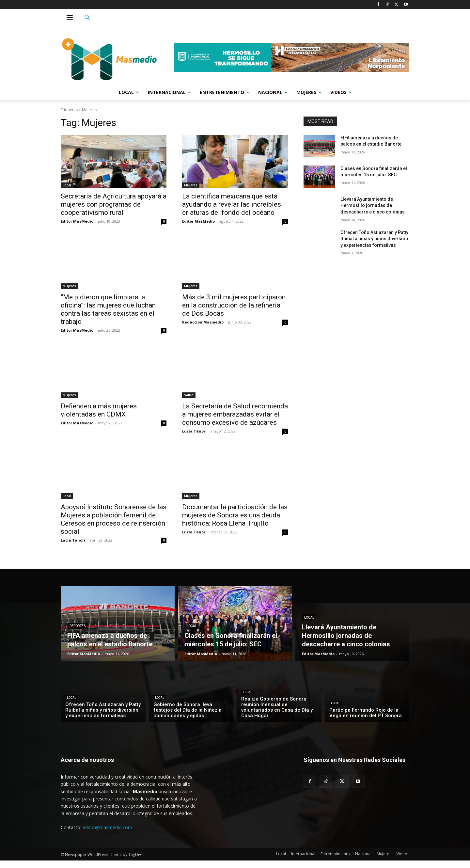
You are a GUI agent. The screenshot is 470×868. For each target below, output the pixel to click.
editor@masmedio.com (107, 827)
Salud (189, 395)
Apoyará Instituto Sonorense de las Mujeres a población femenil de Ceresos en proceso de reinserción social (114, 519)
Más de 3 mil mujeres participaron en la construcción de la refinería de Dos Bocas (234, 305)
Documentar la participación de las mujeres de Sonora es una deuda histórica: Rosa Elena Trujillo (235, 515)
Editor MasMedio (77, 221)
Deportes (78, 626)
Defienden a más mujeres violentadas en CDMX (99, 410)
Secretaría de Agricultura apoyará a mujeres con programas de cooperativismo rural (114, 204)
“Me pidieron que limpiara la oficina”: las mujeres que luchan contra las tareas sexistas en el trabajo (108, 309)
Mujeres (191, 185)
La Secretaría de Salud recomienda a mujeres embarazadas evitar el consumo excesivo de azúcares (235, 414)
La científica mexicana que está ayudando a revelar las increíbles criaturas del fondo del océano (232, 204)
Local (67, 185)
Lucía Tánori (194, 431)
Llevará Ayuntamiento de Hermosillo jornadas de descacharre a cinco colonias (373, 205)
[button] (87, 18)
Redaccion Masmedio (203, 322)
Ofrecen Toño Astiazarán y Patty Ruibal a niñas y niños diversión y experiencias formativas (374, 239)
